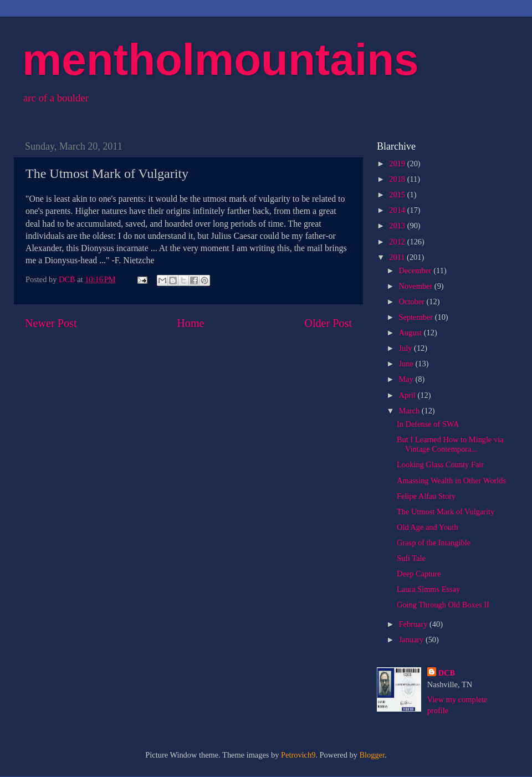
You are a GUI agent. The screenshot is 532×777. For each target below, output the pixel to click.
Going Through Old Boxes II (443, 605)
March (410, 411)
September (417, 317)
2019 (398, 163)
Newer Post (51, 323)
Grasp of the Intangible (434, 543)
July (407, 348)
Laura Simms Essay (428, 589)
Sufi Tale (411, 558)
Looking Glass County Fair (440, 464)
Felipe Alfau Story (426, 496)
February (415, 624)
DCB (447, 673)
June (407, 364)
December (416, 270)
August (411, 333)
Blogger (372, 755)
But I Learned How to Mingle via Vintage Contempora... (450, 444)
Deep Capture (419, 574)
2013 (398, 226)
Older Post (328, 323)
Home (190, 323)
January (412, 640)
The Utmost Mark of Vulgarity (446, 512)
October (413, 301)
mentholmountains (221, 60)
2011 (398, 257)
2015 (398, 195)
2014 (398, 210)
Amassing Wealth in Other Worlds (451, 480)
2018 (398, 179)
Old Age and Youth (427, 527)
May (407, 379)
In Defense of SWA (428, 424)
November (417, 286)
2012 (398, 242)
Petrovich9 (298, 755)
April (408, 395)
